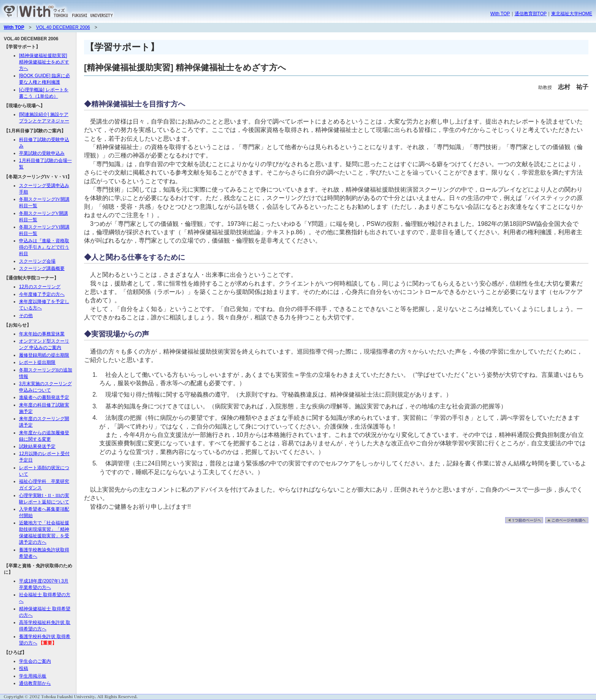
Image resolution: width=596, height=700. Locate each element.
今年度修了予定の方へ (42, 294)
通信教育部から (35, 683)
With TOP (500, 14)
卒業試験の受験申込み (42, 153)
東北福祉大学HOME (572, 14)
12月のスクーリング (40, 287)
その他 (26, 316)
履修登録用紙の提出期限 (44, 355)
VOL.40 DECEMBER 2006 (63, 27)
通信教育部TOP (531, 14)
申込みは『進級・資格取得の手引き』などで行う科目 (44, 247)
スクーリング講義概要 (42, 268)
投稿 (24, 668)
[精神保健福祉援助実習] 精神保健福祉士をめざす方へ (44, 62)
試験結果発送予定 (37, 446)
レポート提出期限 (37, 362)
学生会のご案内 (35, 661)
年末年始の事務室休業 (42, 334)
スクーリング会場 (37, 261)
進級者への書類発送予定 (44, 397)
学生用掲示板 (33, 676)
